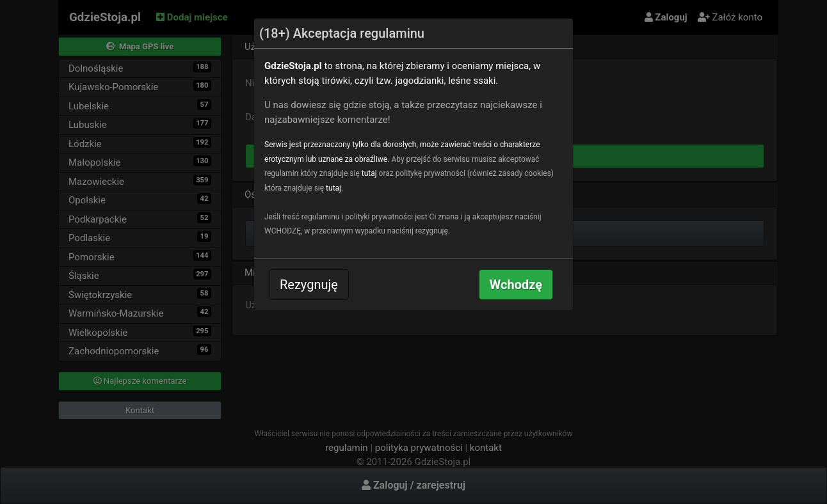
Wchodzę (516, 285)
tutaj (369, 173)
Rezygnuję (309, 285)
